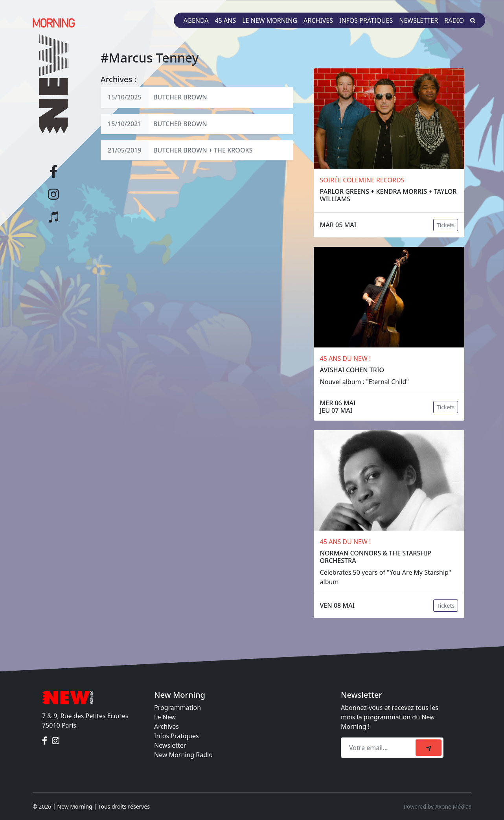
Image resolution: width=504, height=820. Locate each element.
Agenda (196, 20)
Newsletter (418, 20)
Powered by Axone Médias (438, 806)
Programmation (178, 708)
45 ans (226, 20)
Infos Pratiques (177, 736)
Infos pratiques (366, 20)
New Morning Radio (183, 755)
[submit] (429, 748)
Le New (165, 717)
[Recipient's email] (379, 748)
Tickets (446, 225)
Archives (318, 20)
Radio (454, 20)
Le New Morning (270, 20)
